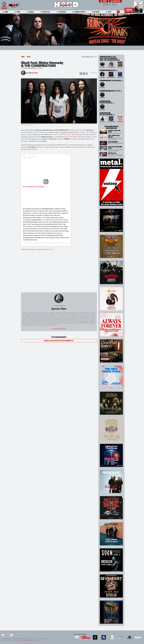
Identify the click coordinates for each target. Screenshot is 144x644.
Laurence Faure (33, 73)
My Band (96, 12)
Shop (108, 12)
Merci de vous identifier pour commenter (59, 341)
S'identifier (115, 1)
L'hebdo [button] (129, 10)
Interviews (61, 12)
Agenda (30, 12)
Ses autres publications (59, 329)
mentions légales (26, 640)
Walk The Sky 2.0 (65, 135)
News (17, 12)
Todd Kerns (43, 243)
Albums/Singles (79, 12)
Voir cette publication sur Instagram (33, 187)
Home (5, 12)
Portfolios (45, 12)
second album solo (75, 137)
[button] (104, 1)
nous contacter (35, 640)
